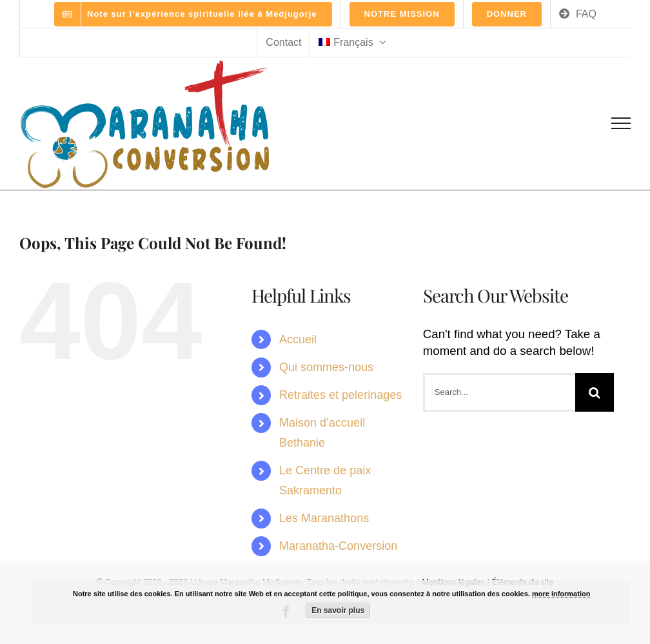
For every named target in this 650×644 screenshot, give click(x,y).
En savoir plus (338, 610)
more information (561, 594)
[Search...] (499, 392)
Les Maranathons (324, 518)
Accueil (298, 339)
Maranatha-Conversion (338, 546)
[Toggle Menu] (621, 123)
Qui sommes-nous (326, 367)
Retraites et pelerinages (340, 395)
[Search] (595, 392)
